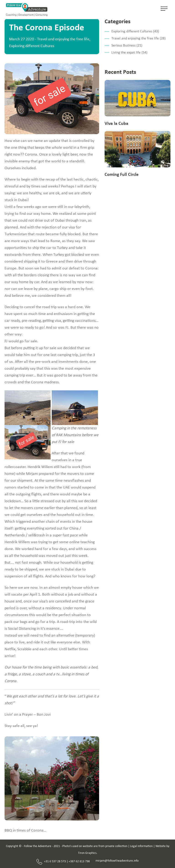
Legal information (141, 846)
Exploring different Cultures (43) (135, 31)
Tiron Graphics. (88, 853)
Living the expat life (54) (129, 53)
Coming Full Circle (122, 175)
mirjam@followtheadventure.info (117, 861)
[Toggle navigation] (164, 9)
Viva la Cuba (116, 124)
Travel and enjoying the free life (63, 39)
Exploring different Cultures (32, 46)
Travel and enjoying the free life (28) (139, 38)
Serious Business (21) (127, 46)
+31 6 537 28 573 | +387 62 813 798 (63, 862)
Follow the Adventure (38, 846)
